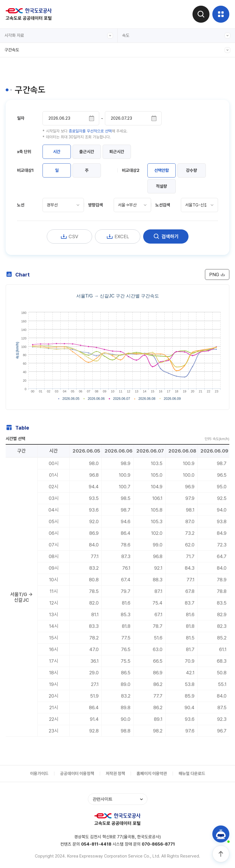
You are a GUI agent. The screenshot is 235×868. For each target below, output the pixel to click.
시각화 (133, 128)
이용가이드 (39, 774)
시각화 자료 (59, 36)
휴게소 (133, 115)
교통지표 (135, 88)
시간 (57, 152)
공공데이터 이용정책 (77, 774)
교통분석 (135, 102)
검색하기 (166, 236)
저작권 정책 (115, 774)
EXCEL (118, 236)
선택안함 (162, 170)
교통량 (133, 49)
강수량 (191, 170)
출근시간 (87, 152)
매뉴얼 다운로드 (192, 774)
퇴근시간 (117, 152)
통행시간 (135, 75)
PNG (217, 274)
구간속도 (17, 64)
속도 (176, 36)
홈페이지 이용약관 (152, 774)
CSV (69, 236)
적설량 (161, 186)
